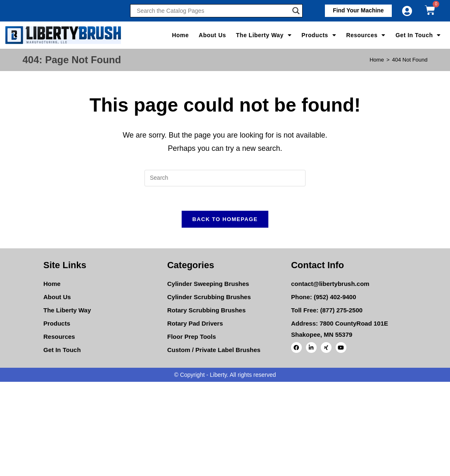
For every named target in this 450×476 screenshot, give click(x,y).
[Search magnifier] (296, 11)
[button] (358, 11)
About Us (212, 35)
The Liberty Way (264, 35)
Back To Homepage (225, 220)
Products (319, 35)
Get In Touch (418, 35)
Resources (366, 35)
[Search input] (212, 11)
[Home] (377, 60)
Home (180, 35)
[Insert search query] (225, 178)
